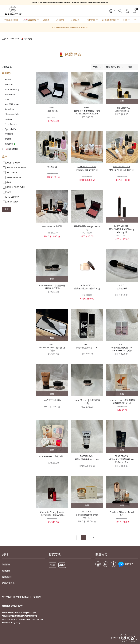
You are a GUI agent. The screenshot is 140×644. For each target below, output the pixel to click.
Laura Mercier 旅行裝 (52, 226)
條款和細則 (7, 565)
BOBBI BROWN (87, 424)
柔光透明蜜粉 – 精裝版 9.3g (87, 288)
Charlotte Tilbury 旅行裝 (87, 170)
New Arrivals (11, 124)
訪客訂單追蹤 (8, 571)
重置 (7, 209)
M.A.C (121, 285)
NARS (52, 107)
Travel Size (14, 39)
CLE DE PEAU (87, 476)
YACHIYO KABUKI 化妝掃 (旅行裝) (52, 349)
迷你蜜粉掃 (122, 288)
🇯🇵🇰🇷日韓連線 (30, 20)
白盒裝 (8, 139)
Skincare (60, 20)
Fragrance (90, 20)
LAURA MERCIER (121, 226)
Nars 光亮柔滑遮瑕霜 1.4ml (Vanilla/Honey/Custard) (87, 112)
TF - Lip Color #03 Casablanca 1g (122, 109)
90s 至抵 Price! (11, 20)
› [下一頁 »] (94, 525)
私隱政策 (6, 559)
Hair (125, 20)
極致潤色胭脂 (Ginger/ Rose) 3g (87, 228)
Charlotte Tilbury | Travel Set (122, 478)
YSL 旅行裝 (52, 167)
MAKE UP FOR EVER (121, 167)
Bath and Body (109, 20)
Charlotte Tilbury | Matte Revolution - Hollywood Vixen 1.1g (52, 478)
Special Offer (11, 129)
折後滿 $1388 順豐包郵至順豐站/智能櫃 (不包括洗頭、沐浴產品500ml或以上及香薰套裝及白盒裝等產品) (70, 3)
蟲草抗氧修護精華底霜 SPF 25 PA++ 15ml (122, 428)
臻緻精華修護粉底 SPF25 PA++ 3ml (87, 481)
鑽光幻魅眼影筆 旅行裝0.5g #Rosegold (122, 231)
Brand (46, 20)
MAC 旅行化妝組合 (52, 400)
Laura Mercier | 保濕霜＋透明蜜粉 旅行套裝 (52, 287)
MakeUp (75, 20)
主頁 (4, 39)
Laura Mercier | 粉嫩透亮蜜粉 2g (87, 402)
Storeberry (128, 626)
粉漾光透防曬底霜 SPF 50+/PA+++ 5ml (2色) (122, 349)
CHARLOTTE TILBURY (87, 167)
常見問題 (6, 553)
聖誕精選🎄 (10, 144)
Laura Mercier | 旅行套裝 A (52, 456)
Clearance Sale (12, 114)
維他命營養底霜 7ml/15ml (87, 427)
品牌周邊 (9, 134)
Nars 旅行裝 (52, 111)
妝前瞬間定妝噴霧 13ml (87, 348)
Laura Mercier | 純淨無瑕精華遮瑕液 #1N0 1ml (122, 402)
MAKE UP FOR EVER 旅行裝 (122, 170)
